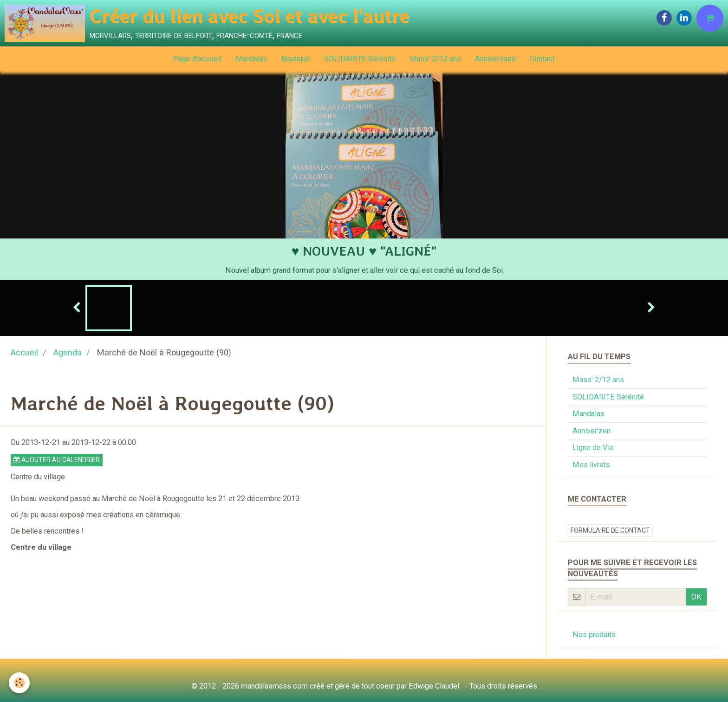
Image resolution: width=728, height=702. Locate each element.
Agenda (68, 352)
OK (696, 597)
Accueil (24, 352)
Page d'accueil (197, 59)
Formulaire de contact (610, 530)
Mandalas (251, 59)
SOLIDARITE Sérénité (360, 59)
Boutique (296, 59)
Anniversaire (495, 59)
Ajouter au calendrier (57, 460)
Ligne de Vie (593, 448)
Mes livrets (591, 465)
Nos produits (594, 634)
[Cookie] (20, 683)
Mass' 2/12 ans (435, 59)
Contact (542, 59)
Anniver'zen (591, 431)
